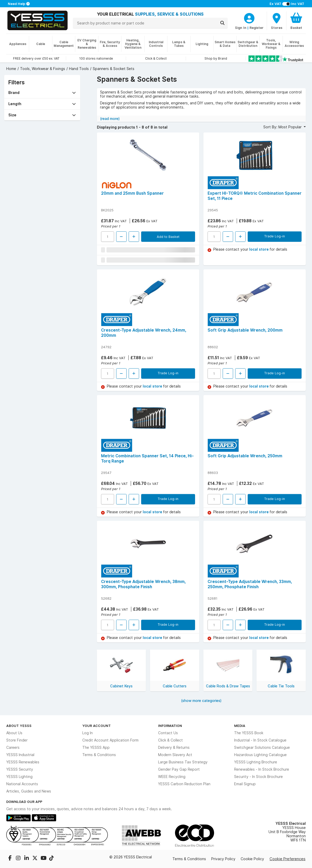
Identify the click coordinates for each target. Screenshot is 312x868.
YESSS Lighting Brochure (256, 762)
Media (240, 726)
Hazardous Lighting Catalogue (260, 755)
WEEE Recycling (172, 777)
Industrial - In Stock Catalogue (260, 740)
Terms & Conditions (99, 755)
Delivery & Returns (174, 747)
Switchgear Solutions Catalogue (262, 747)
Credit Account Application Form (110, 740)
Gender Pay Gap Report (179, 769)
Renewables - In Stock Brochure (262, 769)
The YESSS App (96, 747)
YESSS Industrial (20, 755)
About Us (14, 733)
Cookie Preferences (288, 859)
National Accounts (22, 784)
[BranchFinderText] (277, 21)
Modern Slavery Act (175, 755)
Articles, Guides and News (29, 791)
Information (170, 726)
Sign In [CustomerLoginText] (241, 28)
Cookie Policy (252, 859)
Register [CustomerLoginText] (257, 28)
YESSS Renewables (23, 762)
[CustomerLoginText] (249, 17)
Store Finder (17, 740)
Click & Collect (170, 740)
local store (259, 249)
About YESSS (19, 726)
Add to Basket (168, 237)
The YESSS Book (249, 733)
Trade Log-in (274, 236)
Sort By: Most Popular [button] (283, 127)
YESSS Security (20, 769)
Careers (13, 747)
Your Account (96, 726)
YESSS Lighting (19, 777)
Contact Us (168, 733)
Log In (88, 733)
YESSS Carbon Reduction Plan (184, 784)
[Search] (222, 23)
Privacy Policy (223, 859)
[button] (42, 93)
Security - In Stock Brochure (258, 777)
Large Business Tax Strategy (183, 762)
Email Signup (245, 784)
